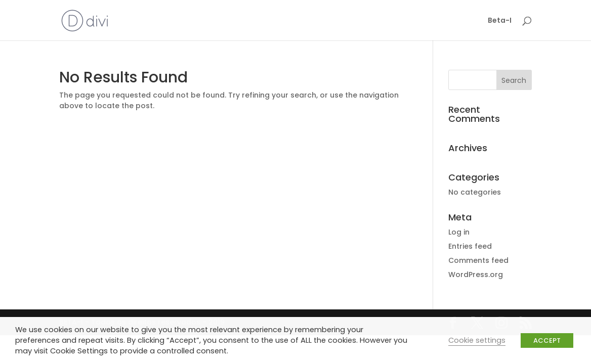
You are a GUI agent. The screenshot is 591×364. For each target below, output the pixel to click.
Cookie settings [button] (477, 340)
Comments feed (478, 260)
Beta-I (500, 21)
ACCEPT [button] (547, 340)
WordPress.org (476, 275)
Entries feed (470, 246)
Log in (459, 232)
